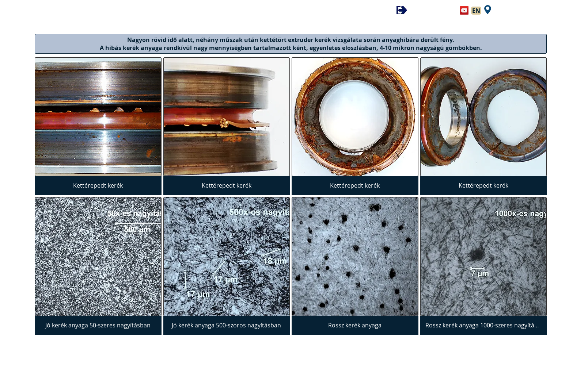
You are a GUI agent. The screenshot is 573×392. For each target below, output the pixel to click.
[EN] (476, 11)
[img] (98, 126)
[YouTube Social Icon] (464, 10)
